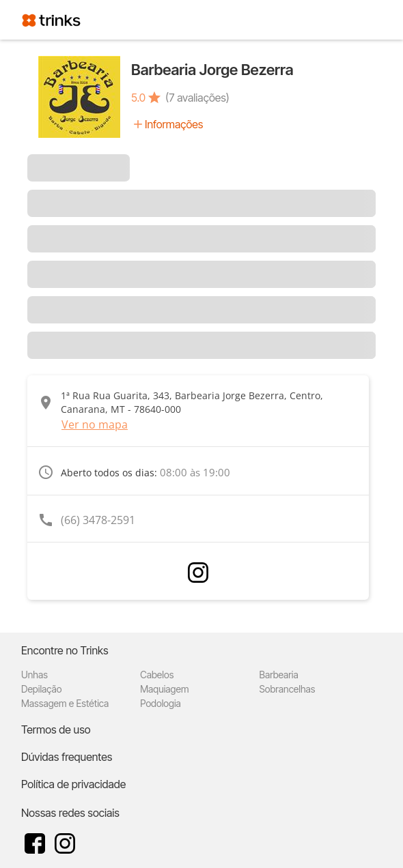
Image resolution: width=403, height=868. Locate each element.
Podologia (161, 703)
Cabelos (157, 675)
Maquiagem (164, 689)
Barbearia (278, 675)
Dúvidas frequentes (67, 757)
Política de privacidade (73, 784)
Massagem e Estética (65, 703)
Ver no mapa (95, 424)
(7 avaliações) (197, 98)
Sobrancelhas (287, 689)
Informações (174, 124)
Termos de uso (56, 729)
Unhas (34, 675)
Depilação (41, 689)
